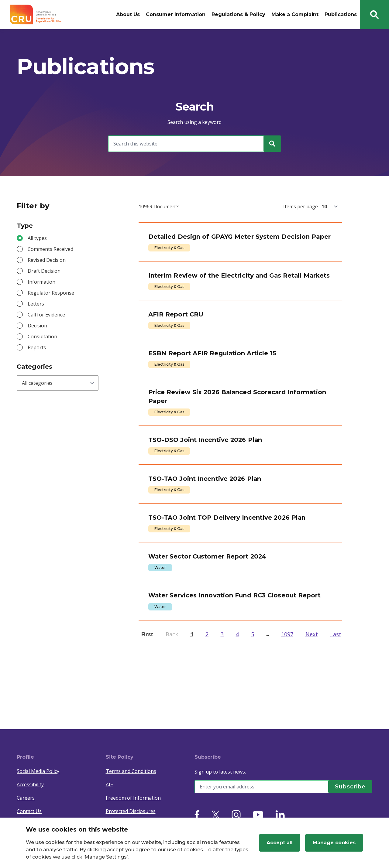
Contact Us (29, 811)
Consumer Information (176, 14)
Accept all (280, 843)
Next (312, 701)
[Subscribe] (348, 787)
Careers (26, 798)
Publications (341, 14)
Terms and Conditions (131, 771)
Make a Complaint (295, 14)
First (147, 701)
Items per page (301, 207)
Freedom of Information (133, 798)
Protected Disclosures (131, 811)
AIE (109, 784)
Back (172, 701)
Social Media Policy (38, 771)
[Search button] (374, 15)
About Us (128, 14)
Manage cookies (334, 843)
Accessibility (30, 784)
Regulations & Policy (238, 14)
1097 (287, 701)
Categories (34, 367)
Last (336, 701)
